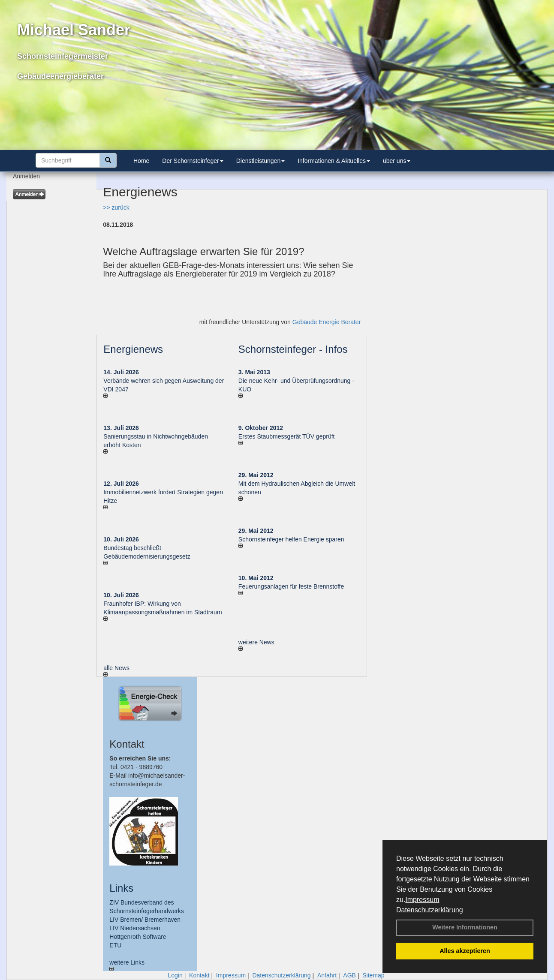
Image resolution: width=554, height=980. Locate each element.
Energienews (133, 349)
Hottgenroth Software (138, 937)
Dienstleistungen (261, 161)
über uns (397, 161)
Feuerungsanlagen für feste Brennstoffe (291, 586)
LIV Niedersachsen (135, 928)
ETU (115, 945)
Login (175, 975)
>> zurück (116, 207)
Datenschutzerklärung (430, 910)
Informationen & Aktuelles (334, 161)
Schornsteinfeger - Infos (293, 349)
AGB (349, 975)
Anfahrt (327, 975)
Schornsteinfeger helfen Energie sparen (291, 539)
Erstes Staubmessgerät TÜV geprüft (287, 436)
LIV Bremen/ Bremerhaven (145, 920)
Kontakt (199, 975)
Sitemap (373, 975)
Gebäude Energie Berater (327, 322)
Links (121, 888)
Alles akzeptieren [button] (465, 951)
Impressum (422, 900)
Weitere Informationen (465, 927)
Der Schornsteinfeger (193, 161)
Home (141, 161)
